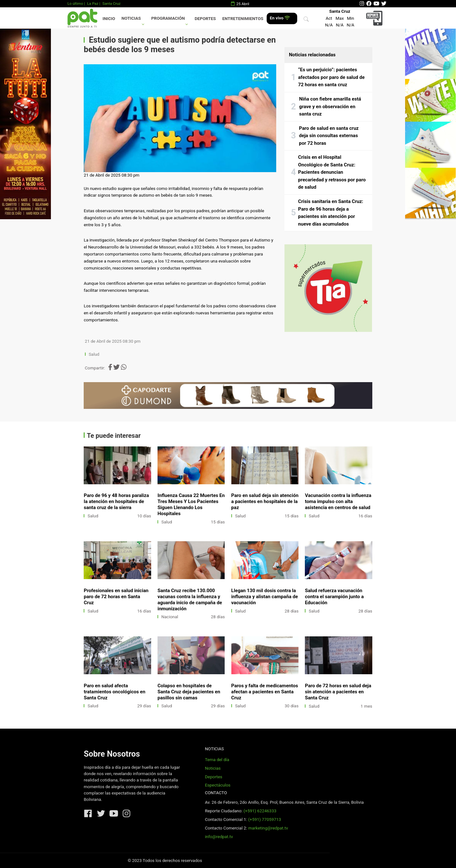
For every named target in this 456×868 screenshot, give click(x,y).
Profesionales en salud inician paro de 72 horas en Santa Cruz (116, 597)
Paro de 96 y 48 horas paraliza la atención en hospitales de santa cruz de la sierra (116, 501)
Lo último (75, 3)
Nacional (170, 617)
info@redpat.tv (219, 837)
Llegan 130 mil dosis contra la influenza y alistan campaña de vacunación (265, 597)
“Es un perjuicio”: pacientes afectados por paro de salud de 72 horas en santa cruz (331, 77)
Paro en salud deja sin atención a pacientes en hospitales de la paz (265, 501)
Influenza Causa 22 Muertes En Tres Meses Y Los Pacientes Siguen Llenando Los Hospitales (191, 504)
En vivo (280, 18)
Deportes (205, 19)
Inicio (109, 19)
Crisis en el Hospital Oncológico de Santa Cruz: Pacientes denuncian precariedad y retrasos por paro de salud (332, 172)
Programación (168, 18)
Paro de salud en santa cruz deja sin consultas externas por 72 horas (329, 136)
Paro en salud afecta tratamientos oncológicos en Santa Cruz (114, 692)
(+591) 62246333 (260, 811)
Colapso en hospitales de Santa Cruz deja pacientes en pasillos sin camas (189, 692)
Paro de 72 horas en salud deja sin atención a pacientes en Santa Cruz (338, 692)
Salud (94, 354)
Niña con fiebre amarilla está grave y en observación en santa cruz (330, 106)
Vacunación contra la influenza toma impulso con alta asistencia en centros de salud (338, 501)
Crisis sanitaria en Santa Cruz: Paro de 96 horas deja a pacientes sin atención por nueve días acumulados (331, 213)
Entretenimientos (243, 19)
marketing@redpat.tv (268, 828)
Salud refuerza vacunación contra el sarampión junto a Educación (334, 597)
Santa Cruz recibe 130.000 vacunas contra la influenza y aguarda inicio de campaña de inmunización (190, 600)
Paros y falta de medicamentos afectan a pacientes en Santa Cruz (265, 692)
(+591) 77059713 (265, 819)
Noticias (131, 18)
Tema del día (217, 760)
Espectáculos (218, 785)
